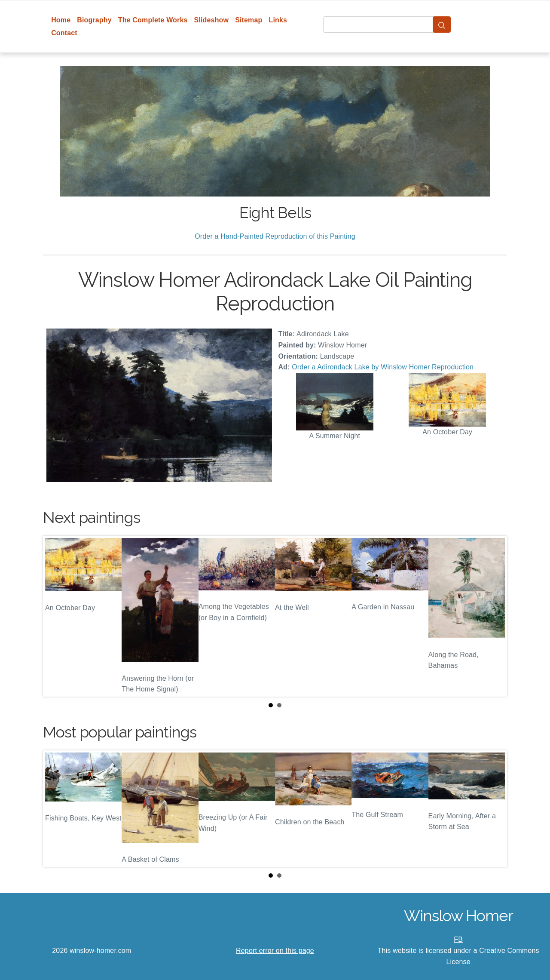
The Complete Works (153, 20)
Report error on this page (275, 951)
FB (458, 939)
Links (278, 20)
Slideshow (212, 20)
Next (494, 616)
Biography (94, 20)
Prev (56, 616)
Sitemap (249, 20)
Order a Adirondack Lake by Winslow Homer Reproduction (383, 367)
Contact (64, 33)
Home (61, 20)
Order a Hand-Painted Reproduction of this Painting (275, 236)
